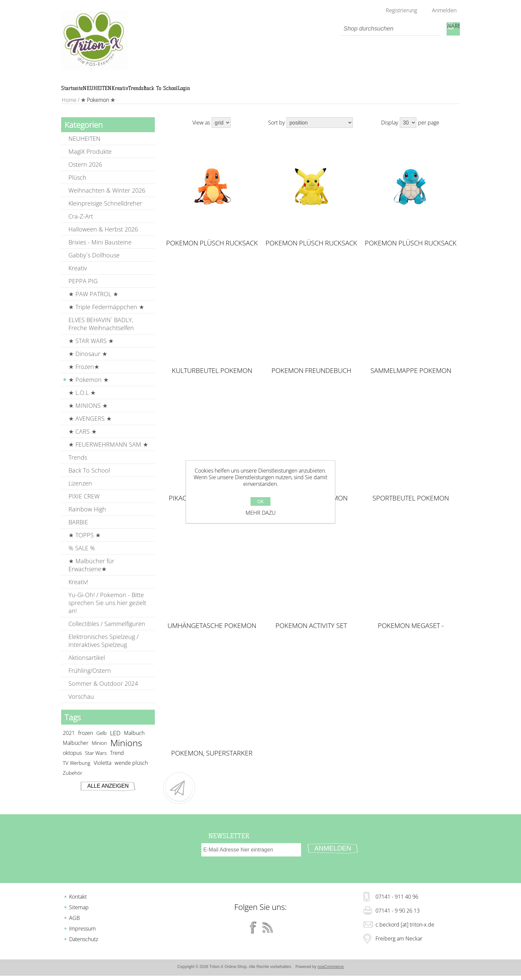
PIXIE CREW (84, 504)
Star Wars (96, 760)
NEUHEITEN (84, 146)
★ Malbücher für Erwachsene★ (91, 573)
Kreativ (78, 276)
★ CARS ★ (83, 439)
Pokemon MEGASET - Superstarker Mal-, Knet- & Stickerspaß (411, 633)
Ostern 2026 (85, 172)
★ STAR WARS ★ (91, 348)
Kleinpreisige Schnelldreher (105, 211)
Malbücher (76, 751)
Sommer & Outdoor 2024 (103, 691)
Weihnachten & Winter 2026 (107, 198)
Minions (126, 751)
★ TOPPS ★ (85, 543)
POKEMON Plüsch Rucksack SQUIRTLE (411, 251)
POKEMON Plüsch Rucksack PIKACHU (311, 251)
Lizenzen (80, 491)
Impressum (82, 930)
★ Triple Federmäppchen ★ (106, 314)
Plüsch (77, 185)
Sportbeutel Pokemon (411, 506)
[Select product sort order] (320, 130)
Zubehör (73, 780)
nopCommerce (331, 968)
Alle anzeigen (108, 794)
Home (68, 108)
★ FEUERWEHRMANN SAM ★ (108, 452)
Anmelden (444, 10)
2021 (69, 741)
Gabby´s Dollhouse (94, 263)
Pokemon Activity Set (311, 633)
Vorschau (81, 704)
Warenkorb (453, 29)
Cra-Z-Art (81, 224)
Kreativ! (78, 589)
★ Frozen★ (84, 374)
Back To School (89, 478)
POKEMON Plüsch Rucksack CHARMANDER (212, 251)
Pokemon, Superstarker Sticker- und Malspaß (212, 761)
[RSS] (268, 929)
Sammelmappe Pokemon (411, 378)
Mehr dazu (261, 513)
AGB (74, 919)
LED (115, 741)
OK (260, 501)
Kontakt (78, 898)
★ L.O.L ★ (82, 400)
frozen (86, 741)
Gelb (102, 741)
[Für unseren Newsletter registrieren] (251, 857)
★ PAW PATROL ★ (93, 302)
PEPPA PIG (83, 289)
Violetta (103, 770)
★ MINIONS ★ (88, 413)
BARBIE (78, 530)
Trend (117, 760)
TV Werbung (77, 770)
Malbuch (134, 741)
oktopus (72, 760)
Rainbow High (87, 517)
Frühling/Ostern (90, 678)
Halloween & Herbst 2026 (103, 237)
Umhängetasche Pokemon (212, 633)
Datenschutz (84, 940)
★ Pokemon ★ (89, 387)
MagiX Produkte (90, 159)
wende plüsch (131, 770)
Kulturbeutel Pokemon (212, 378)
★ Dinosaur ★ (88, 361)
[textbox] (390, 29)
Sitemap (79, 908)
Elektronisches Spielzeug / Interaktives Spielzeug (104, 648)
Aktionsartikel (87, 665)
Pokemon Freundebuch (311, 378)
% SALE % (82, 556)
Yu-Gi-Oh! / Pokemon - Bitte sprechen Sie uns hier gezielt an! (107, 610)
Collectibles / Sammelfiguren (107, 631)
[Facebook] (253, 929)
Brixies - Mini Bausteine (100, 250)
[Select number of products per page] (408, 130)
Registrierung (401, 10)
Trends (78, 465)
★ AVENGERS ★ (90, 426)
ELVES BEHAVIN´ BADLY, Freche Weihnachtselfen (101, 331)
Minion (99, 751)
